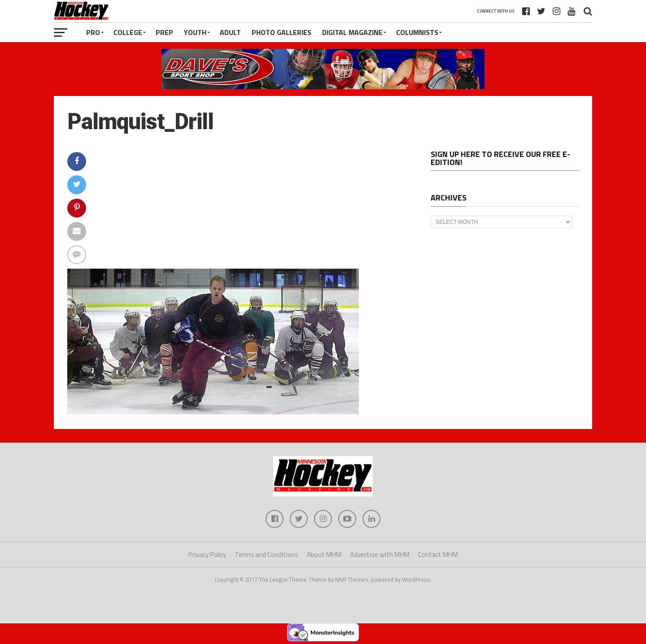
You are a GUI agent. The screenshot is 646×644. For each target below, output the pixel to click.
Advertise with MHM (380, 555)
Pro (93, 32)
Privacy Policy (207, 555)
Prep (164, 32)
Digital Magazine (352, 32)
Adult (230, 32)
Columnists (417, 32)
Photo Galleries (282, 32)
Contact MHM (438, 555)
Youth (195, 32)
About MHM (324, 555)
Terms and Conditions (266, 555)
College (128, 32)
